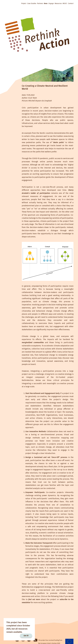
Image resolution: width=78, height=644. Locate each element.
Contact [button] (71, 3)
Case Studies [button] (32, 3)
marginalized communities (33, 342)
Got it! (26, 636)
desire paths (58, 142)
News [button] (46, 3)
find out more (34, 599)
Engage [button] (51, 3)
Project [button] (24, 3)
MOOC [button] (65, 3)
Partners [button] (40, 3)
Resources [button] (58, 3)
